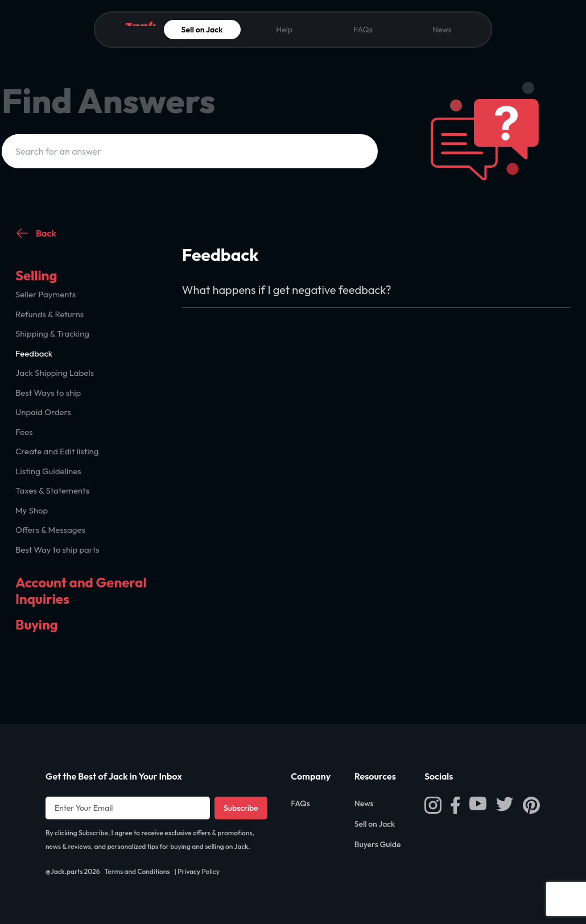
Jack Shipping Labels (55, 373)
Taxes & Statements (52, 490)
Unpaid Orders (43, 412)
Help (284, 30)
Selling (36, 275)
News (442, 30)
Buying (37, 624)
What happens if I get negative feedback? (287, 290)
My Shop (32, 510)
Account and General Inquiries (81, 591)
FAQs (363, 30)
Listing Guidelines (48, 471)
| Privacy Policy (197, 871)
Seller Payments (46, 294)
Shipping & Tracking (52, 333)
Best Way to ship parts (57, 550)
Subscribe (241, 808)
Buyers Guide (378, 844)
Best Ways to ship (48, 393)
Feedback (34, 353)
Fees (24, 432)
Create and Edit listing (57, 451)
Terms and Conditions (137, 871)
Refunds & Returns (49, 314)
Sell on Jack (202, 30)
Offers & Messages (50, 530)
